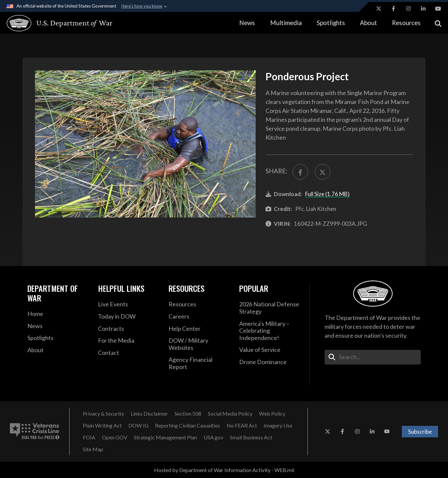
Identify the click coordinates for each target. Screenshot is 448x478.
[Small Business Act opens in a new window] (251, 437)
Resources (406, 23)
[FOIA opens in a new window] (89, 437)
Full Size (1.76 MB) (327, 194)
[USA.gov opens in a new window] (213, 437)
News (247, 23)
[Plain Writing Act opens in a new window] (102, 426)
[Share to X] (322, 172)
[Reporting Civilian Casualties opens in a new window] (188, 426)
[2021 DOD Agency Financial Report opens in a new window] (199, 363)
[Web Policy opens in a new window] (272, 414)
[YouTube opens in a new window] (438, 9)
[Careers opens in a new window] (199, 317)
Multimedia (286, 23)
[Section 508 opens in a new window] (188, 414)
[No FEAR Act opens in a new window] (242, 426)
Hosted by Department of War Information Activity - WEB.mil (224, 470)
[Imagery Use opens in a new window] (278, 426)
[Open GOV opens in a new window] (115, 437)
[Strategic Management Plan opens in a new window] (165, 437)
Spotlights (331, 23)
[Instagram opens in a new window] (408, 9)
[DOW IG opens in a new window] (138, 426)
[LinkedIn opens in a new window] (423, 9)
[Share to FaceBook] (300, 172)
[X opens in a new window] (379, 9)
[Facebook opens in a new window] (394, 9)
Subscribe (420, 432)
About (368, 23)
